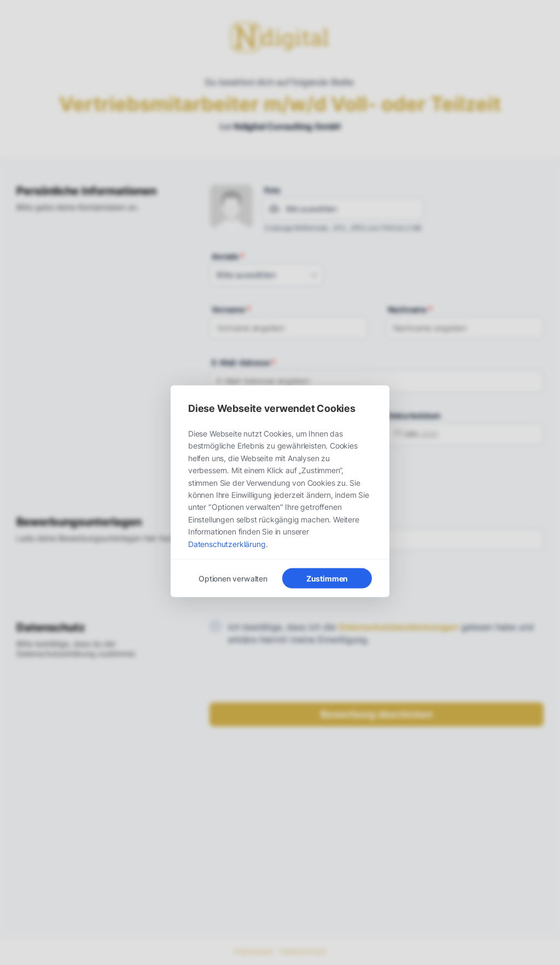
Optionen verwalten (233, 578)
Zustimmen (327, 578)
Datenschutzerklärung (227, 543)
